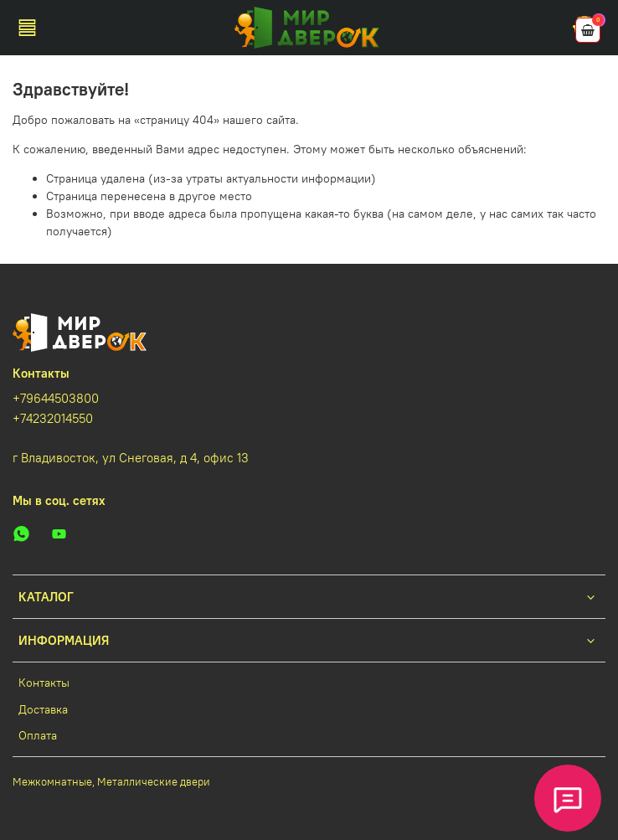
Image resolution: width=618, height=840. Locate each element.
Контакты (44, 683)
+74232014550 (53, 418)
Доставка (43, 709)
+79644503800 (56, 398)
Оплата (38, 735)
